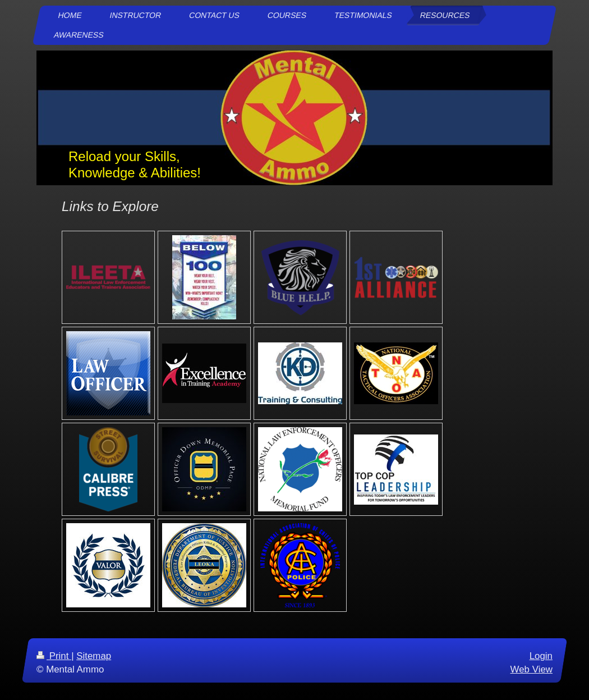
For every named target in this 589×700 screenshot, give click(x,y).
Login (541, 656)
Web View (532, 669)
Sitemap (94, 656)
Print (54, 656)
